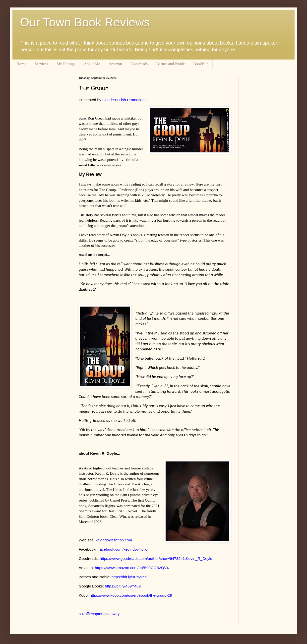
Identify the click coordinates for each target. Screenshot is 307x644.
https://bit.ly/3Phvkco (129, 577)
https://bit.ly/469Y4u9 (123, 586)
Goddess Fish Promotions (124, 100)
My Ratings (66, 64)
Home (21, 64)
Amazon (115, 64)
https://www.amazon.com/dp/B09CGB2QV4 (132, 568)
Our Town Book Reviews (85, 22)
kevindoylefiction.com (114, 540)
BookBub (201, 64)
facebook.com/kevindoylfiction (124, 549)
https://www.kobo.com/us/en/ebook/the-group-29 (131, 595)
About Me (92, 64)
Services (41, 64)
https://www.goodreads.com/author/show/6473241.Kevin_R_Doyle (156, 558)
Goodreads (139, 64)
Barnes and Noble (170, 64)
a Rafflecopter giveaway (99, 614)
